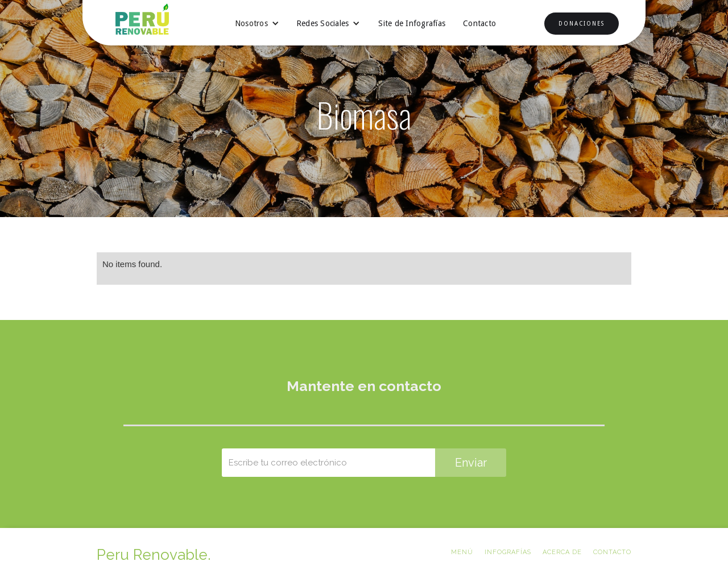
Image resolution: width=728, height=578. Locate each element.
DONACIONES (582, 24)
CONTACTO (612, 552)
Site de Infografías (412, 23)
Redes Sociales (323, 23)
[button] (257, 23)
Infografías (508, 552)
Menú (462, 552)
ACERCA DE (562, 552)
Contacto (479, 23)
